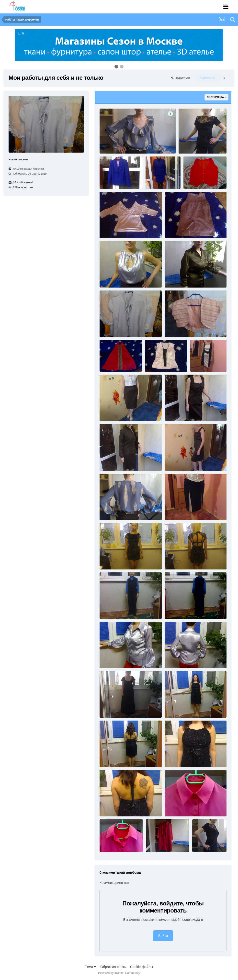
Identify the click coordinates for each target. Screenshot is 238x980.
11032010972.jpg (113, 229)
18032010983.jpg (113, 327)
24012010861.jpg (178, 461)
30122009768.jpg (113, 842)
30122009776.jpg (159, 842)
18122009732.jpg (113, 362)
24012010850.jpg (113, 412)
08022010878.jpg (113, 179)
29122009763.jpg (178, 757)
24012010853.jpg (178, 412)
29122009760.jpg (113, 708)
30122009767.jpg (178, 807)
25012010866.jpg (113, 510)
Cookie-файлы (142, 967)
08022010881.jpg (159, 179)
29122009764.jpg (113, 807)
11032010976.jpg (178, 229)
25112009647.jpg (178, 510)
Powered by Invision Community (119, 973)
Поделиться (181, 78)
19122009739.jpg (158, 362)
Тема (91, 967)
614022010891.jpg (206, 842)
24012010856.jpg (113, 461)
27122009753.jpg (113, 609)
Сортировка (216, 97)
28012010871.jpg (178, 659)
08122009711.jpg (197, 179)
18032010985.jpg (178, 327)
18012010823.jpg (178, 278)
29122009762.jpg (113, 757)
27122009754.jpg (178, 609)
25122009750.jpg (178, 560)
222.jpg (198, 362)
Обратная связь (113, 967)
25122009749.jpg (113, 560)
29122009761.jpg (178, 708)
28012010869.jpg (113, 659)
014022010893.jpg (193, 144)
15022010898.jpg (113, 278)
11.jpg (106, 144)
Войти (163, 936)
